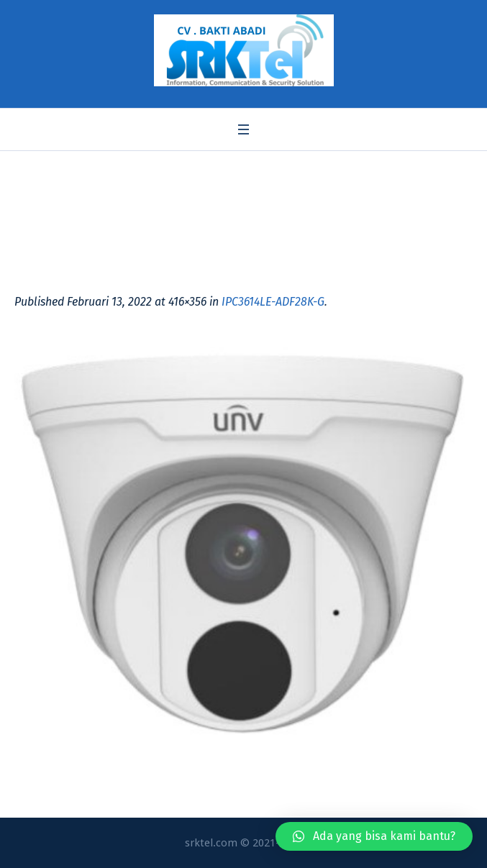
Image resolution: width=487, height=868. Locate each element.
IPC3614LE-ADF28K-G (273, 302)
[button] (374, 836)
